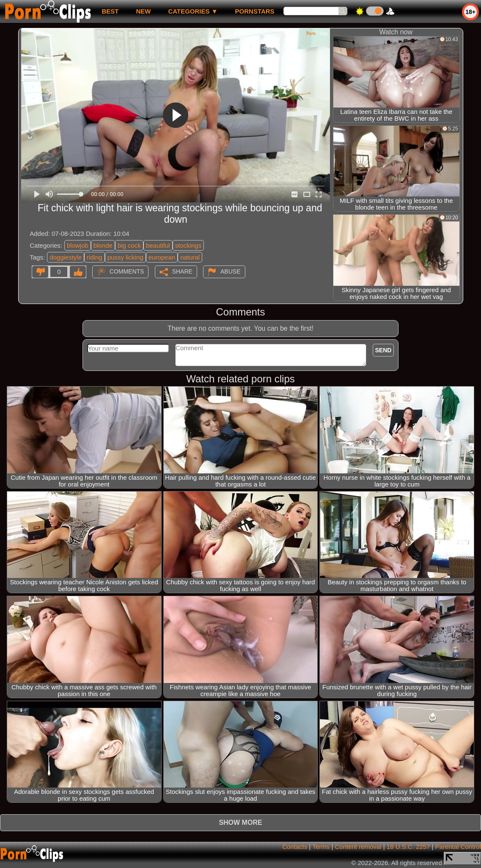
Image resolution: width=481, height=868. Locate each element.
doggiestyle (66, 257)
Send (383, 350)
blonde (103, 245)
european (162, 257)
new (143, 11)
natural (190, 257)
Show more (240, 822)
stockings (188, 245)
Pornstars (255, 11)
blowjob (78, 245)
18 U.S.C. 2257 (408, 847)
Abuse (230, 271)
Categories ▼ (193, 11)
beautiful (158, 245)
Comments (127, 271)
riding (95, 257)
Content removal (358, 847)
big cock (129, 245)
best (110, 11)
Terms (321, 847)
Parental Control (458, 847)
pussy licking (125, 257)
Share (182, 271)
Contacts (295, 847)
